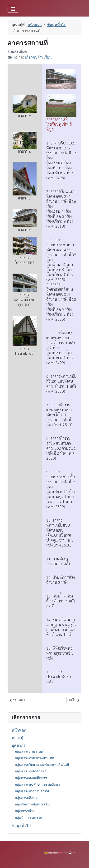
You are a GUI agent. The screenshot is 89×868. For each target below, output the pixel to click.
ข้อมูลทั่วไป (21, 826)
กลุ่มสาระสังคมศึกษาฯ (31, 778)
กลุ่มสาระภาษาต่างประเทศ (35, 758)
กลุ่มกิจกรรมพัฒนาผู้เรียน (33, 804)
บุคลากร (19, 745)
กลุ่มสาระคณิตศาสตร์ (31, 771)
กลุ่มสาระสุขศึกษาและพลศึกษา (37, 784)
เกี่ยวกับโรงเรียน (38, 57)
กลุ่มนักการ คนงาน (29, 817)
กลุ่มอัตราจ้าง (25, 811)
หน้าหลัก (19, 730)
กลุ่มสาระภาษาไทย (29, 751)
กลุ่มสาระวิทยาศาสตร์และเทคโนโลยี (42, 765)
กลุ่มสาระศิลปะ (26, 798)
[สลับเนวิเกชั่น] (13, 9)
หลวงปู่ (17, 738)
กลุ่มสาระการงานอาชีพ (32, 791)
